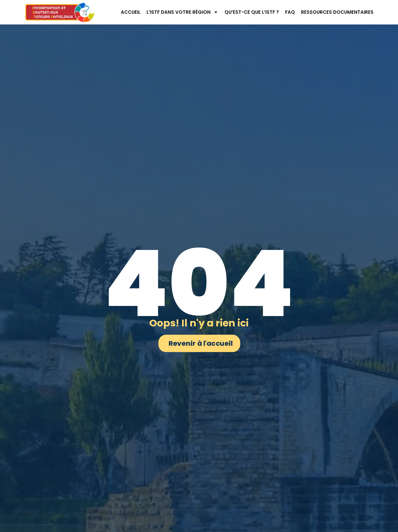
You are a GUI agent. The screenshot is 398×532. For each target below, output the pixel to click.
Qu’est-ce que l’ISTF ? (252, 12)
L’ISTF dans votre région (182, 12)
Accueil (131, 12)
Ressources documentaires (337, 12)
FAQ (290, 12)
